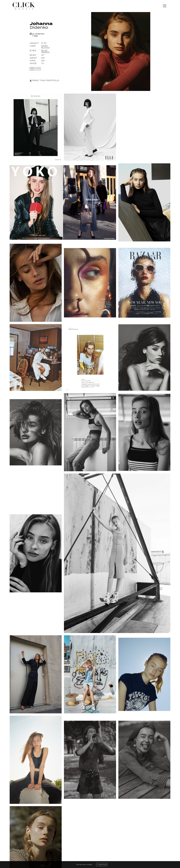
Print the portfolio (44, 81)
